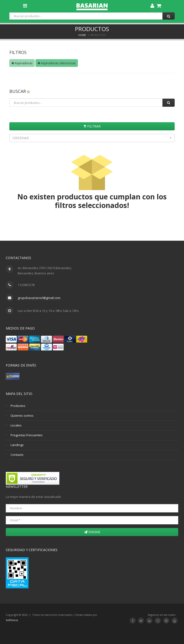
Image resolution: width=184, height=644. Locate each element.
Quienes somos (22, 415)
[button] (92, 138)
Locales (16, 425)
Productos (18, 406)
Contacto (17, 455)
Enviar (92, 532)
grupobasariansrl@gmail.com (39, 298)
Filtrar (92, 126)
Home (82, 35)
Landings (17, 445)
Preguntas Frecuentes (27, 435)
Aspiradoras (22, 63)
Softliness (12, 620)
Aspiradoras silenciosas (57, 63)
